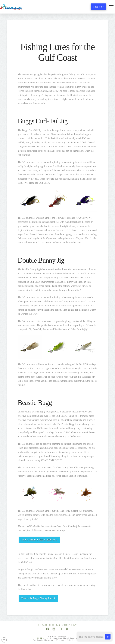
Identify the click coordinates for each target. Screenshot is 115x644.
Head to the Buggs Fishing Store (38, 598)
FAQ (58, 625)
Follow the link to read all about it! (40, 540)
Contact (43, 625)
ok (108, 637)
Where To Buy (69, 625)
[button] (111, 7)
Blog (52, 625)
